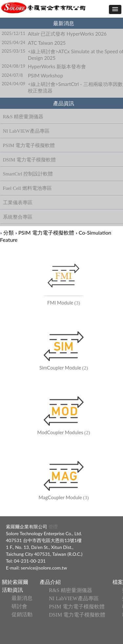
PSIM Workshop (45, 75)
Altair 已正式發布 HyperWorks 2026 (67, 34)
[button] (115, 9)
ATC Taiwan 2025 (47, 43)
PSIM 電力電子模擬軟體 (46, 232)
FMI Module (60, 303)
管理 (52, 527)
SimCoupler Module (60, 368)
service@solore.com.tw (44, 568)
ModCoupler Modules (60, 432)
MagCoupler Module (60, 497)
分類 (9, 232)
